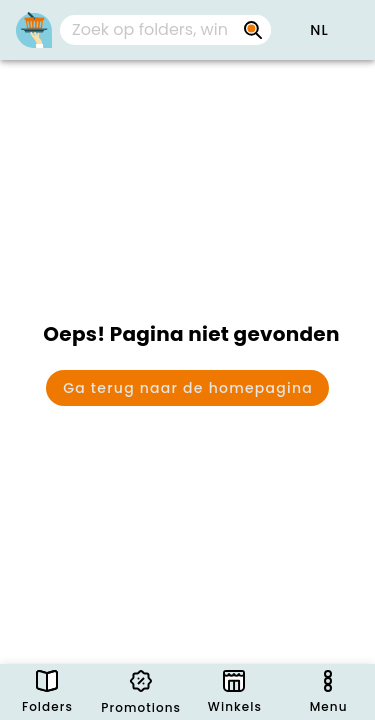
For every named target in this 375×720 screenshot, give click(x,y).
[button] (319, 30)
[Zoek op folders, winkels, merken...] (253, 30)
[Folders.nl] (34, 30)
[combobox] (165, 30)
